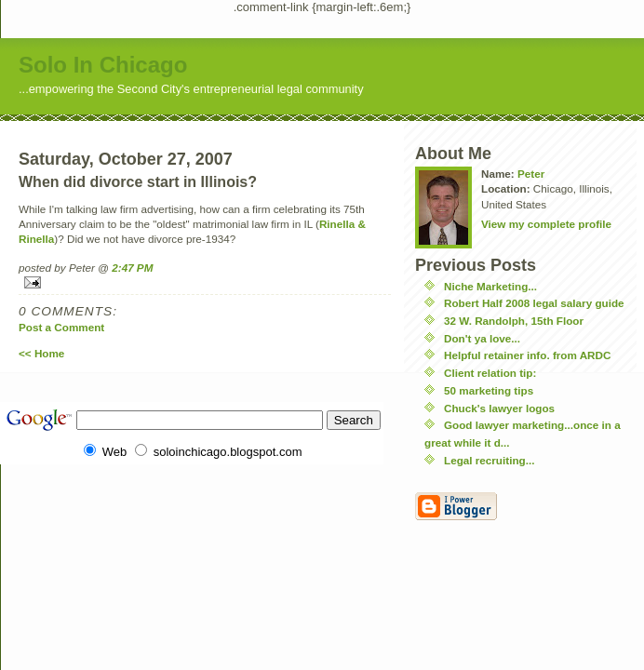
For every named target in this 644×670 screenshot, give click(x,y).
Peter (531, 174)
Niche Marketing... (490, 286)
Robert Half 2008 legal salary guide (534, 303)
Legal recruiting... (489, 460)
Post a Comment (61, 327)
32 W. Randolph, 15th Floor (514, 321)
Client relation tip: (490, 373)
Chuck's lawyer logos (499, 408)
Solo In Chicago (103, 65)
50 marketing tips (489, 390)
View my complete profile (546, 224)
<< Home (41, 353)
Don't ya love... (482, 338)
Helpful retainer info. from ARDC (527, 355)
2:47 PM (132, 268)
